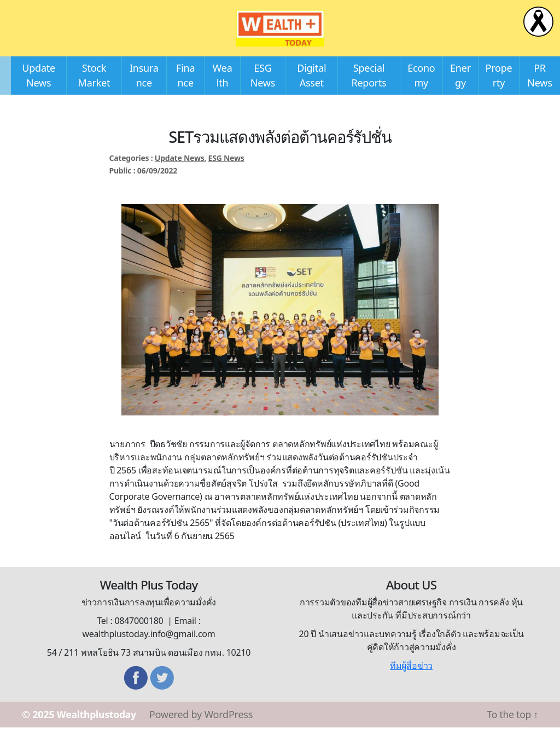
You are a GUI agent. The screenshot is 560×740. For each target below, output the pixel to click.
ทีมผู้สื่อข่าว (411, 678)
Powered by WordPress (203, 727)
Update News (180, 170)
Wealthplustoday (98, 727)
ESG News (226, 170)
